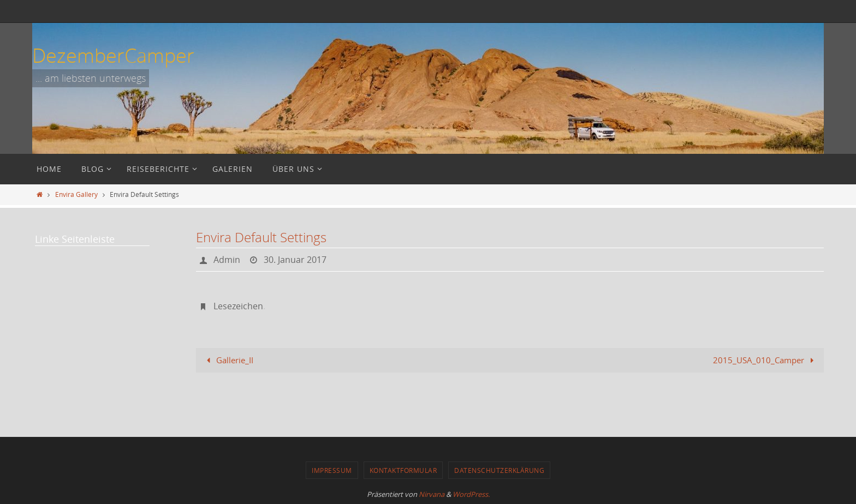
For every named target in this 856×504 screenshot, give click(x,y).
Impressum (332, 470)
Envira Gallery (76, 194)
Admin (227, 260)
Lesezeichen (238, 306)
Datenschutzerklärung (499, 470)
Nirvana (432, 494)
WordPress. (471, 494)
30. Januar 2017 (295, 260)
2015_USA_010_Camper (765, 360)
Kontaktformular (403, 470)
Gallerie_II (228, 360)
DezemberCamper (113, 55)
